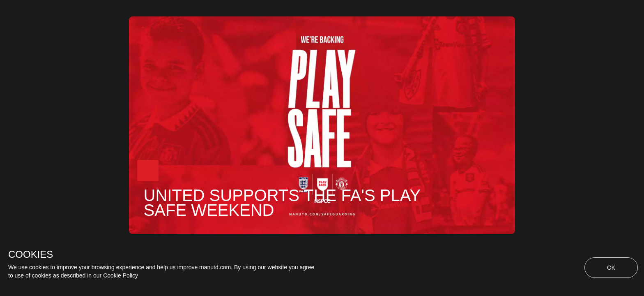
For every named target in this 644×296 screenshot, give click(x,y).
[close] (639, 5)
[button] (148, 171)
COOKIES (31, 254)
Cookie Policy (121, 275)
